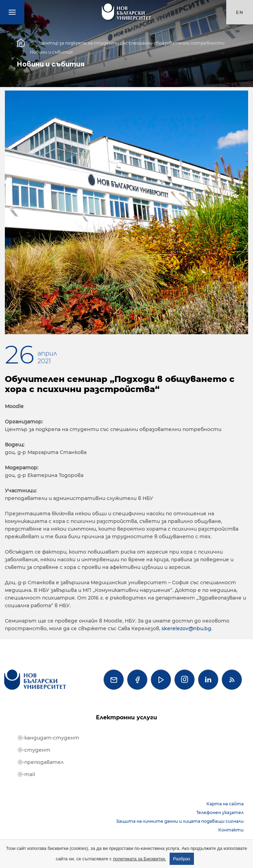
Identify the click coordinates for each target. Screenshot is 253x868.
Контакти (231, 830)
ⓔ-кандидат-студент (48, 738)
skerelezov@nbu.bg (186, 628)
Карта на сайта (225, 804)
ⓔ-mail (26, 774)
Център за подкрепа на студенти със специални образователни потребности (132, 43)
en (240, 12)
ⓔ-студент (34, 750)
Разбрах (182, 859)
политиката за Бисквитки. (140, 859)
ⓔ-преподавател (41, 762)
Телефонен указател (220, 812)
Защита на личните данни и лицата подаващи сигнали (180, 821)
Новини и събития (51, 52)
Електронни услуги (126, 717)
